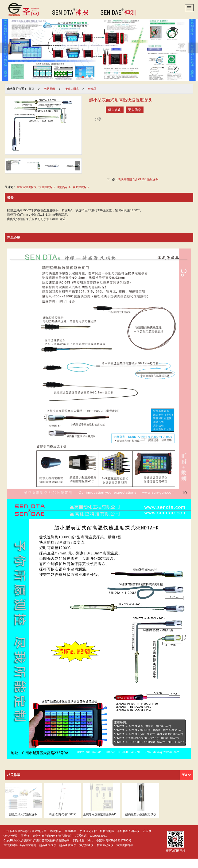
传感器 (92, 89)
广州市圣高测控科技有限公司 (51, 840)
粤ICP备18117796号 (118, 840)
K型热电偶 (64, 187)
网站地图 (79, 840)
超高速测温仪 (68, 845)
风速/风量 (71, 831)
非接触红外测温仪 (128, 831)
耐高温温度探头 (27, 187)
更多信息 (135, 110)
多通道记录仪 (88, 831)
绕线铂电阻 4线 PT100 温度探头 (138, 179)
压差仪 (25, 836)
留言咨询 (115, 110)
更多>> (186, 775)
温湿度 (147, 831)
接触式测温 (72, 89)
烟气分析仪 (11, 836)
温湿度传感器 (125, 845)
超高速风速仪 (48, 845)
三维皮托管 (54, 831)
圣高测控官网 (28, 845)
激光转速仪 (86, 845)
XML (90, 840)
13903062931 (98, 836)
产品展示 (49, 89)
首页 (31, 89)
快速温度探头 (47, 187)
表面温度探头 (81, 187)
